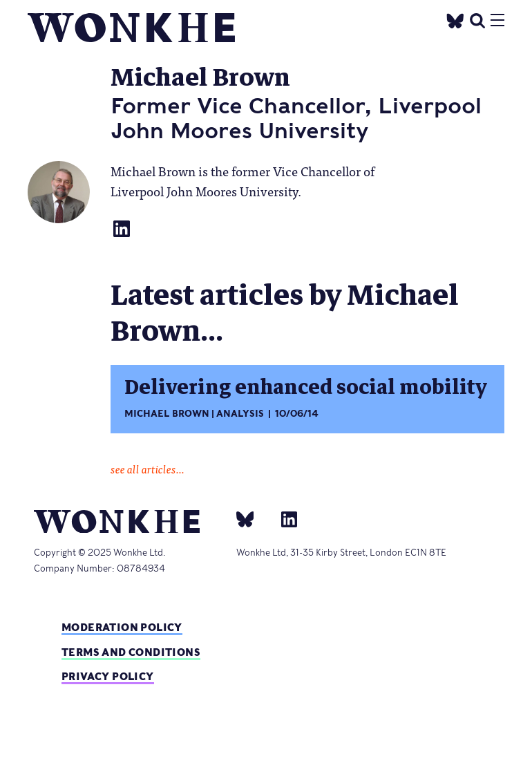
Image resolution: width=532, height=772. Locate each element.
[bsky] (254, 519)
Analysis (240, 414)
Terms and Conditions (131, 652)
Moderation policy (122, 627)
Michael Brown (167, 414)
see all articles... (148, 469)
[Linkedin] (284, 519)
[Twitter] (455, 19)
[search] (477, 19)
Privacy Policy (108, 676)
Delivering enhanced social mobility (306, 387)
